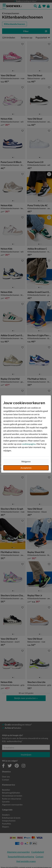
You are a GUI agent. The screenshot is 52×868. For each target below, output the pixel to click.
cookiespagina (29, 444)
